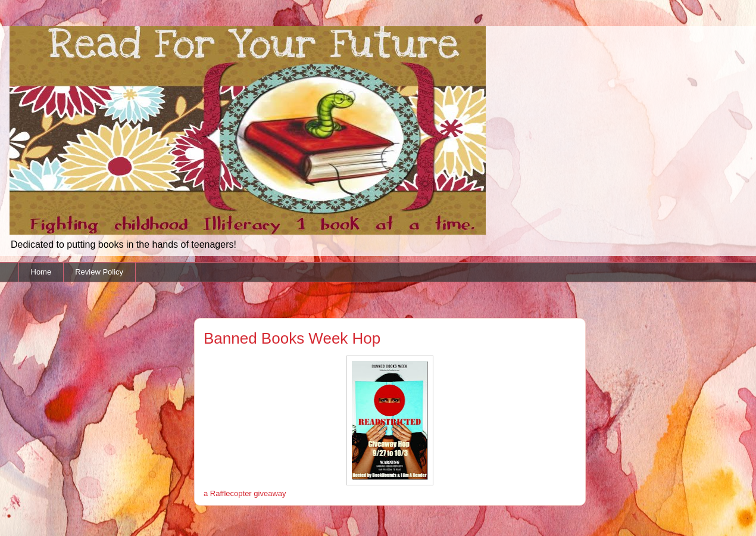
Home (41, 272)
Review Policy (99, 272)
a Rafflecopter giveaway (245, 493)
